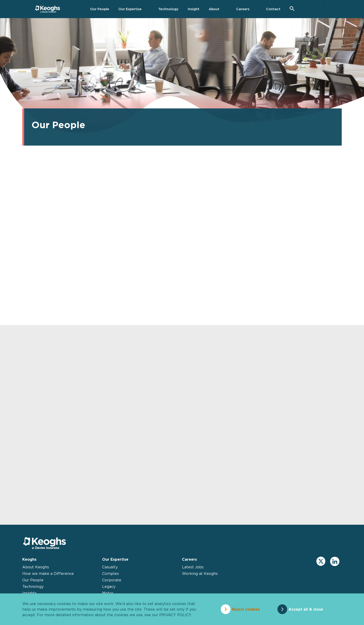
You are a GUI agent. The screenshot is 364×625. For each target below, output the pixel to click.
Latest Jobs (193, 567)
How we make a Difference (48, 573)
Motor (108, 593)
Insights (29, 593)
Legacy (109, 586)
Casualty (110, 567)
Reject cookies (246, 609)
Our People (33, 580)
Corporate (112, 580)
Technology (33, 586)
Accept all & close (306, 609)
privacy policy (175, 615)
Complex (110, 573)
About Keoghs (36, 567)
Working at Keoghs (200, 573)
